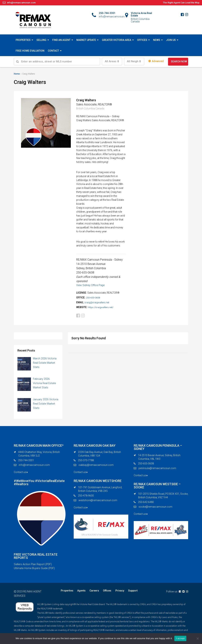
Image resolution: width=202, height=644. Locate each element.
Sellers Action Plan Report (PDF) (34, 566)
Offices (105, 593)
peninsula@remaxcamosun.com (157, 469)
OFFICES (142, 40)
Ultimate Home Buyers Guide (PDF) (36, 570)
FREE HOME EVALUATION (30, 51)
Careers (92, 593)
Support (129, 593)
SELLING (41, 40)
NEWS (157, 40)
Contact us (21, 473)
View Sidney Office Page (92, 285)
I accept (180, 638)
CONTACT (53, 51)
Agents (80, 593)
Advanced (156, 61)
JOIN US (171, 40)
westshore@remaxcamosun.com (98, 501)
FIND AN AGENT (61, 40)
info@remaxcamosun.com (34, 466)
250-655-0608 (94, 298)
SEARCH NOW (179, 61)
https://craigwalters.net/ (101, 307)
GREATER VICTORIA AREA (117, 40)
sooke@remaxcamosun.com (155, 508)
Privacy (116, 593)
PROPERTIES (23, 40)
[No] (198, 638)
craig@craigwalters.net (98, 302)
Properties (67, 593)
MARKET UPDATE (86, 40)
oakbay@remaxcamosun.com (96, 466)
